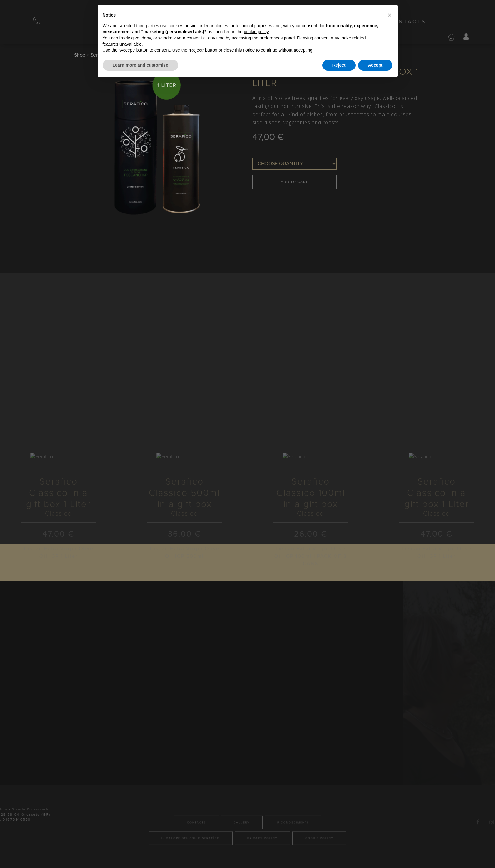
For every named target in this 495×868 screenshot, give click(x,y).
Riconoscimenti (293, 843)
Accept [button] (375, 65)
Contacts (407, 22)
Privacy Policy (263, 859)
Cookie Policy (319, 859)
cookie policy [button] (256, 32)
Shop (80, 55)
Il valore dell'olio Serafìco (191, 859)
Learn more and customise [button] (140, 65)
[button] (390, 15)
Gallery (242, 843)
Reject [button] (339, 65)
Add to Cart (294, 182)
